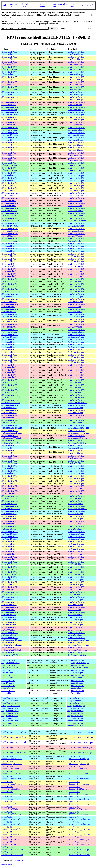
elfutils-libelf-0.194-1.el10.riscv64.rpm (76, 265)
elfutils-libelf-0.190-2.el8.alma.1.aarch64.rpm (78, 639)
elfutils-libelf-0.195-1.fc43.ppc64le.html (10, 98)
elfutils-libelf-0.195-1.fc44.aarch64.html (10, 73)
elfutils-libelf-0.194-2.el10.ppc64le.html (10, 184)
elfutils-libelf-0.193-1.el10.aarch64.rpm (76, 336)
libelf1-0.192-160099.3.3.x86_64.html (11, 773)
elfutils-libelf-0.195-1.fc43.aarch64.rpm (76, 93)
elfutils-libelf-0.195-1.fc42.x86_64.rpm (76, 129)
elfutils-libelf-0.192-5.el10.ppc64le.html (10, 477)
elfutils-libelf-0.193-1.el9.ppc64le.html (10, 412)
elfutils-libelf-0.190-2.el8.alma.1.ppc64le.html (12, 644)
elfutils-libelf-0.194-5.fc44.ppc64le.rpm (76, 144)
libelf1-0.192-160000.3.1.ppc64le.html (11, 783)
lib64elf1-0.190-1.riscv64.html (8, 692)
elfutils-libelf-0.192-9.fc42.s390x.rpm (76, 457)
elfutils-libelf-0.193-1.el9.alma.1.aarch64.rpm (78, 427)
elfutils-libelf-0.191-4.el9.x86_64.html (10, 614)
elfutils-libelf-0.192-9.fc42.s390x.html (10, 457)
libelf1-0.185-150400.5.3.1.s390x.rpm (79, 838)
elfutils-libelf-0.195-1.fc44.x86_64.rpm (76, 88)
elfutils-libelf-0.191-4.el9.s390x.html (10, 608)
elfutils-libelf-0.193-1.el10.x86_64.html (10, 381)
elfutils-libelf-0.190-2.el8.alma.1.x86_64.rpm (78, 654)
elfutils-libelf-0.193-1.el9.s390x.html (10, 417)
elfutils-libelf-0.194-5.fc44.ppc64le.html (10, 144)
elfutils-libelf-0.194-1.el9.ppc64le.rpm (76, 300)
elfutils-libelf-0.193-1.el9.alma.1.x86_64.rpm (78, 442)
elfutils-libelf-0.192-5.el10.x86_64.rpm (76, 497)
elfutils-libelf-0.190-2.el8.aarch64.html (10, 619)
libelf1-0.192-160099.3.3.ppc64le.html (11, 763)
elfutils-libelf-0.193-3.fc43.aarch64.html (10, 316)
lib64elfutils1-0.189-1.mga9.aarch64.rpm (75, 709)
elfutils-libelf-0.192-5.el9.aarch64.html (10, 513)
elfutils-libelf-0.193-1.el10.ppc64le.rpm (76, 351)
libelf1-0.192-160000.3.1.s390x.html (11, 788)
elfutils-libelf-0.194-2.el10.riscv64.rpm (76, 194)
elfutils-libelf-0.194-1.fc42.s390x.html (10, 235)
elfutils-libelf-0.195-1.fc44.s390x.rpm (76, 83)
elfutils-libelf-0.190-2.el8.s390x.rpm (76, 629)
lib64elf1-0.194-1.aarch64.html (8, 672)
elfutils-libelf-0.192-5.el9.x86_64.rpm (76, 528)
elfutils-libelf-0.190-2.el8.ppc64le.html (10, 624)
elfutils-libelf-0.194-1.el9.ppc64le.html (10, 300)
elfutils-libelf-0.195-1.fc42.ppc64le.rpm (76, 119)
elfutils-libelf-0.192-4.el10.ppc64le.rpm (76, 543)
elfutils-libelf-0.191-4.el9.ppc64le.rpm (76, 603)
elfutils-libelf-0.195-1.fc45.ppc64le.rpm (76, 58)
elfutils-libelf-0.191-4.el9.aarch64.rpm (76, 598)
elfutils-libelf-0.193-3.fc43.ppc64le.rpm (76, 321)
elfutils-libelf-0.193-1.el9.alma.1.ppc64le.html (12, 432)
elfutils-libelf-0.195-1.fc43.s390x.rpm (76, 103)
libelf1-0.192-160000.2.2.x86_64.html (11, 813)
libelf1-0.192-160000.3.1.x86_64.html (11, 793)
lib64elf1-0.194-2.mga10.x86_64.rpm (80, 667)
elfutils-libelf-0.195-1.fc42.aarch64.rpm (76, 114)
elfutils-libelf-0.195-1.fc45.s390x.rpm (76, 63)
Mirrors (85, 5)
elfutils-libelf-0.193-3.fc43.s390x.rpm (76, 326)
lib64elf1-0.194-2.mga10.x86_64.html (10, 667)
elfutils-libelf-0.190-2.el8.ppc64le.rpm (76, 624)
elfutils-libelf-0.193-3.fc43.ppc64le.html (10, 321)
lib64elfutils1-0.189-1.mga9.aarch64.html (10, 709)
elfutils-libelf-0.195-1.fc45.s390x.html (10, 63)
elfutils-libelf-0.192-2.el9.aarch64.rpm (76, 578)
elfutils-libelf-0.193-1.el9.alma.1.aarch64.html (12, 427)
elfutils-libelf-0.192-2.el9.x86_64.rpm (76, 593)
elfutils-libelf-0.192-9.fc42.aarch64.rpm (76, 447)
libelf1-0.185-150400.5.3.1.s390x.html (11, 838)
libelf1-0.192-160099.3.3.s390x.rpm (78, 768)
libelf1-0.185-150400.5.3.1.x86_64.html (12, 848)
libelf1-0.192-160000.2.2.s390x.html (11, 808)
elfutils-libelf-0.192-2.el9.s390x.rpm (76, 588)
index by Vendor (43, 5)
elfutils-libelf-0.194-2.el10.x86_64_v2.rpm (77, 220)
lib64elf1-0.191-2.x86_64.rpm (78, 687)
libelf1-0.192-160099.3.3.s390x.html (11, 768)
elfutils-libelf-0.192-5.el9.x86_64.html (10, 528)
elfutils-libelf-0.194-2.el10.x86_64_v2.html (11, 220)
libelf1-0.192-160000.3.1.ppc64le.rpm (79, 783)
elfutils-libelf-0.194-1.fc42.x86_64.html (10, 240)
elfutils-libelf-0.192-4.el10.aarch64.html (10, 533)
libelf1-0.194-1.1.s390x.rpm (80, 747)
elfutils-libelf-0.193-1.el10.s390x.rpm (76, 366)
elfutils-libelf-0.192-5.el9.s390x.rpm (76, 523)
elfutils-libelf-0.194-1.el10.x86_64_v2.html (11, 290)
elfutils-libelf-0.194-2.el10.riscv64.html (10, 194)
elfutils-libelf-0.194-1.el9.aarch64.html (10, 295)
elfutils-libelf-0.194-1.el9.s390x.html (10, 305)
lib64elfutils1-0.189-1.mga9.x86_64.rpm (75, 715)
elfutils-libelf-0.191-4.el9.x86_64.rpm (76, 614)
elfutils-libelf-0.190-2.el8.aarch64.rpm (76, 619)
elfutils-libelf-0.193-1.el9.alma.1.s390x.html (11, 437)
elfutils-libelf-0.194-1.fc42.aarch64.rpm (76, 225)
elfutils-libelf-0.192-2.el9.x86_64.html (10, 593)
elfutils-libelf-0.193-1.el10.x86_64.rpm (76, 381)
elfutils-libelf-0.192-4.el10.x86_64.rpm (76, 563)
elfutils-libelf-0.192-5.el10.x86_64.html (10, 497)
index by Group (13, 5)
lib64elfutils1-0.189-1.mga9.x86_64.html (10, 715)
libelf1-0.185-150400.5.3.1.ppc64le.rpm (80, 828)
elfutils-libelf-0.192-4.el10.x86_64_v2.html (11, 573)
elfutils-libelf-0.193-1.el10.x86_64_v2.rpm (77, 396)
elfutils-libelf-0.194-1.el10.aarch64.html (10, 245)
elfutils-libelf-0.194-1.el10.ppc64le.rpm (76, 255)
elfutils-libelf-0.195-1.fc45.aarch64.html (10, 53)
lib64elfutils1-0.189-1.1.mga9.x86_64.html (11, 704)
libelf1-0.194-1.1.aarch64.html (14, 732)
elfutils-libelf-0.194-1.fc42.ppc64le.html (10, 230)
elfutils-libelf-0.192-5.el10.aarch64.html (10, 467)
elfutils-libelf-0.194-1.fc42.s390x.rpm (76, 235)
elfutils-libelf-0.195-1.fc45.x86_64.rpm (76, 68)
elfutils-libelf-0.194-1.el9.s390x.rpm (76, 305)
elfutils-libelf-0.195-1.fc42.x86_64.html (10, 129)
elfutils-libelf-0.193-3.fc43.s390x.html (10, 326)
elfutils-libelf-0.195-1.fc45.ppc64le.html (10, 58)
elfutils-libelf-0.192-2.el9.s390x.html (10, 588)
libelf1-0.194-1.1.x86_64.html (14, 752)
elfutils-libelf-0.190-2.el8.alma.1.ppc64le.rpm (78, 644)
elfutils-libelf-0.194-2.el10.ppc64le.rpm (76, 184)
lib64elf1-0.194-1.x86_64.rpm (78, 677)
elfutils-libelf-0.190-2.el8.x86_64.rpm (76, 634)
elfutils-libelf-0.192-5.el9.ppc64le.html (10, 518)
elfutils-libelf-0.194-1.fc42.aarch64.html (10, 225)
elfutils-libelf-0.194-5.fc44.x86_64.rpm (76, 164)
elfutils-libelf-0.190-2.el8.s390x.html (10, 629)
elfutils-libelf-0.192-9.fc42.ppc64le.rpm (76, 452)
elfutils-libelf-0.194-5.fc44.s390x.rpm (76, 154)
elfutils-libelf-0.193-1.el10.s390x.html (10, 366)
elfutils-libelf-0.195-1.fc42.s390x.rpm (76, 124)
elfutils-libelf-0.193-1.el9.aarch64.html (10, 406)
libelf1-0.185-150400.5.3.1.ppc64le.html (12, 828)
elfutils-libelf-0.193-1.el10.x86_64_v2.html (11, 396)
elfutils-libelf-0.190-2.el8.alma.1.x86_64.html (12, 654)
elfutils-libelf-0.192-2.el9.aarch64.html (10, 578)
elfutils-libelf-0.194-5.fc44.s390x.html (10, 154)
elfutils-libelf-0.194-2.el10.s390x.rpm (76, 199)
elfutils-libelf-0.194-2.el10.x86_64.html (10, 210)
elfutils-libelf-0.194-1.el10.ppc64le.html (10, 255)
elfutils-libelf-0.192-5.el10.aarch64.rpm (76, 467)
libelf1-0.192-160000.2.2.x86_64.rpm (79, 813)
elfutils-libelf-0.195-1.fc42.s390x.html (10, 124)
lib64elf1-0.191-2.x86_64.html (8, 687)
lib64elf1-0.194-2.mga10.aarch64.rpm (80, 662)
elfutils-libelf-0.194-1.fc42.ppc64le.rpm (76, 230)
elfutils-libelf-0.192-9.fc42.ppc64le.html (10, 452)
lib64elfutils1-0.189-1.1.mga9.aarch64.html (11, 699)
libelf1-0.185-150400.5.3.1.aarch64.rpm (80, 818)
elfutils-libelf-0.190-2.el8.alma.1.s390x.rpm (78, 649)
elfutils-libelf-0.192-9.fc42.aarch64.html (10, 447)
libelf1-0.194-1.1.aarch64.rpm (81, 732)
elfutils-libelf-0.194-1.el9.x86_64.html (10, 311)
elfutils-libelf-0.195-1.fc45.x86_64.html (10, 68)
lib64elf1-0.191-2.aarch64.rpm (78, 682)
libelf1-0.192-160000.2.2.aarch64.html (11, 798)
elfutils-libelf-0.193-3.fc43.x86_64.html (10, 331)
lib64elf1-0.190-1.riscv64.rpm (78, 692)
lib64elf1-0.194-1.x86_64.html (8, 677)
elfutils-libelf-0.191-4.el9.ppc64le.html (10, 603)
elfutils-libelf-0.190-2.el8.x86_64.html (10, 634)
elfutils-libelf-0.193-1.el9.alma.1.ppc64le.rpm (78, 432)
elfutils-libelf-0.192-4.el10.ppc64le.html (10, 543)
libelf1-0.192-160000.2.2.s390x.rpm (78, 808)
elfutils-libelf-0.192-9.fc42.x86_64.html (10, 462)
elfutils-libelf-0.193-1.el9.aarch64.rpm (76, 406)
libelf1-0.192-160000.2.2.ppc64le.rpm (79, 803)
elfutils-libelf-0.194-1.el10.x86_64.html (10, 280)
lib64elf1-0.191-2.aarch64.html (8, 682)
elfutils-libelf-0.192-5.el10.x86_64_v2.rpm (77, 507)
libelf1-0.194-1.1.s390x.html (13, 747)
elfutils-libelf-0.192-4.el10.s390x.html (10, 553)
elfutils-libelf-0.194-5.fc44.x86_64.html (10, 164)
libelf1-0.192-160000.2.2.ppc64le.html (11, 803)
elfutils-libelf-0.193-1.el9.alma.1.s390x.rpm (78, 437)
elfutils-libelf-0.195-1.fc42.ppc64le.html (10, 119)
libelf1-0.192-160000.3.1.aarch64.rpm (79, 778)
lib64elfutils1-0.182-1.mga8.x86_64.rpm (75, 725)
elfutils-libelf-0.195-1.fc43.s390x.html (10, 103)
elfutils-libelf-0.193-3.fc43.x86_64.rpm (76, 331)
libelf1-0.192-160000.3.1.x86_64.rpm (79, 793)
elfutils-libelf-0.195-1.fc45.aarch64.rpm (76, 53)
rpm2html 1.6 (18, 860)
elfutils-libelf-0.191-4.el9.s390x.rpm (76, 608)
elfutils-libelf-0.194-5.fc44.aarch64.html (10, 134)
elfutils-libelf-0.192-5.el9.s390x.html (10, 523)
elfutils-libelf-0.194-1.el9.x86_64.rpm (76, 311)
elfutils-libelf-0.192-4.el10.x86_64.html (10, 563)
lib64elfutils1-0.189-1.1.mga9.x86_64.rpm (76, 704)
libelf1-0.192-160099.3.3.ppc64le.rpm (79, 763)
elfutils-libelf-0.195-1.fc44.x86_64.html (10, 88)
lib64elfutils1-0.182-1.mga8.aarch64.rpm (75, 720)
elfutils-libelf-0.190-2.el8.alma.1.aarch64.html (12, 639)
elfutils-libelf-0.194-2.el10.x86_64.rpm (76, 210)
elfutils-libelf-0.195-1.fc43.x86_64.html (10, 109)
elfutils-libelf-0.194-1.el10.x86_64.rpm (76, 280)
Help (92, 5)
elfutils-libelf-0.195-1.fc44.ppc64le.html (10, 78)
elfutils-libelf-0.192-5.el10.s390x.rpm (76, 487)
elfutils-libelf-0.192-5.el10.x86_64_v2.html (11, 507)
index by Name (73, 5)
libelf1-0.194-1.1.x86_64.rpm (81, 752)
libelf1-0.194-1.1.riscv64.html (14, 742)
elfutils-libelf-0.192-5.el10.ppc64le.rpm (76, 477)
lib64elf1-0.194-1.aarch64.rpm (78, 672)
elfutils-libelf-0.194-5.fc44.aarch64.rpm (76, 134)
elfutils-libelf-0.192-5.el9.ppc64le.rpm (76, 518)
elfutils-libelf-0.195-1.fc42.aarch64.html (10, 114)
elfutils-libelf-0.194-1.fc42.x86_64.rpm (76, 240)
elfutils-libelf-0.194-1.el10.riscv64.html (10, 265)
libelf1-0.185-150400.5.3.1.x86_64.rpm (79, 848)
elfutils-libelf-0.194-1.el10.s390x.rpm (76, 270)
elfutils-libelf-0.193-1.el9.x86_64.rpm (76, 422)
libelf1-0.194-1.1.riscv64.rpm (81, 742)
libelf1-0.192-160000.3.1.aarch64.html (11, 778)
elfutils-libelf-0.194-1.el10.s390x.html (10, 270)
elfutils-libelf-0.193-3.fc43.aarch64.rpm (76, 316)
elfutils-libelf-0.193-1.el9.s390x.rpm (76, 417)
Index (5, 5)
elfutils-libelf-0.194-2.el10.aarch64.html (10, 174)
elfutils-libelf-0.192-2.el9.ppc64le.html (10, 583)
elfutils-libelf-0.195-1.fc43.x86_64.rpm (76, 109)
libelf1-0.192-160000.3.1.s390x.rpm (78, 788)
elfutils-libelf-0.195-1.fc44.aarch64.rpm (76, 73)
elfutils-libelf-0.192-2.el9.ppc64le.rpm (76, 583)
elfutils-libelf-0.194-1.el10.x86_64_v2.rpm (77, 290)
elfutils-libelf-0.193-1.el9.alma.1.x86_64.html (12, 442)
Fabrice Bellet (7, 865)
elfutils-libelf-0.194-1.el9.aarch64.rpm (76, 295)
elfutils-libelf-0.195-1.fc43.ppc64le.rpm (76, 98)
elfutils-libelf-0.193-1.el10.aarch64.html (10, 336)
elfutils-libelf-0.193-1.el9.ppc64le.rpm (76, 412)
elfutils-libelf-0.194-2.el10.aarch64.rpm (76, 174)
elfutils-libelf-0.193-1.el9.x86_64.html (10, 422)
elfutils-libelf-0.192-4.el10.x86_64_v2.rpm (77, 573)
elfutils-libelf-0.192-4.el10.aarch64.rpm (76, 533)
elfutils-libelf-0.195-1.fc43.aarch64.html (10, 93)
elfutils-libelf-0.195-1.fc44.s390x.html (10, 83)
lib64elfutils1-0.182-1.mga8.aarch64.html (10, 720)
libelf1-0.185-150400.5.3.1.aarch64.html (12, 818)
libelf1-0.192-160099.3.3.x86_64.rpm (79, 773)
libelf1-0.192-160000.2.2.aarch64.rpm (79, 798)
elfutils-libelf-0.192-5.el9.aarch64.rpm (76, 513)
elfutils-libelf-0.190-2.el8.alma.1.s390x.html (11, 649)
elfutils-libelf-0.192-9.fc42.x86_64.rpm (76, 462)
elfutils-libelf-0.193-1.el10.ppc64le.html (10, 351)
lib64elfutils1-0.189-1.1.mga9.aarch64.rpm (76, 699)
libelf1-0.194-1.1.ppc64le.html (14, 737)
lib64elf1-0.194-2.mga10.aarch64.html (10, 662)
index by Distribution (27, 5)
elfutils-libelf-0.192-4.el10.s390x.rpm (76, 553)
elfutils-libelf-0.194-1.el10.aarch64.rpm (76, 245)
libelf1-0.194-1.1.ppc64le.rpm (81, 737)
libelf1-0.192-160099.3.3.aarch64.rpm (79, 757)
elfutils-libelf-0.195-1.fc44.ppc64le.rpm (76, 78)
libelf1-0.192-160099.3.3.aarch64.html (11, 757)
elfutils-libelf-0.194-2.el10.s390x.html (10, 199)
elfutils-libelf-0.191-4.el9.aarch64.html (10, 598)
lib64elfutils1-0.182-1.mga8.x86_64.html (10, 725)
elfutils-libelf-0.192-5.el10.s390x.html (10, 487)
